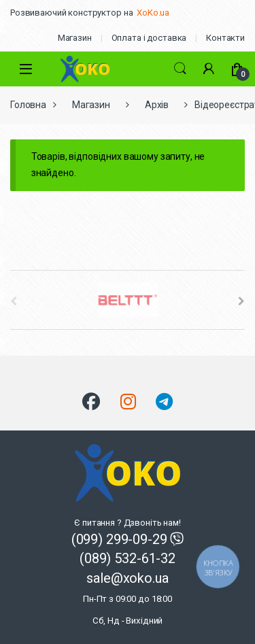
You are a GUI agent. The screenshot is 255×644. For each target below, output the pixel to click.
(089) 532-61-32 (128, 558)
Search (180, 69)
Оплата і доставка (149, 38)
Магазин (75, 38)
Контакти (225, 38)
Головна (28, 105)
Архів (157, 105)
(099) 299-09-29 (121, 539)
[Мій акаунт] (209, 69)
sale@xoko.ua (128, 598)
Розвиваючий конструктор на (71, 13)
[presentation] (241, 301)
